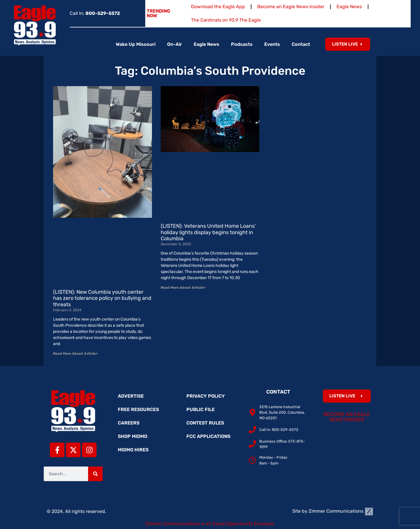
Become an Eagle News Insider (291, 7)
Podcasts (242, 44)
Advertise (131, 396)
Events (272, 44)
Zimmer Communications (341, 511)
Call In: (95, 13)
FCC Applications (208, 436)
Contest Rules (205, 423)
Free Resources (138, 409)
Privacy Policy (206, 396)
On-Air (175, 44)
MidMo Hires (133, 450)
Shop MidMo (133, 436)
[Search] (95, 474)
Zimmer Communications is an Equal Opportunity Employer (210, 524)
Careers (129, 423)
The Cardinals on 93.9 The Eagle (226, 20)
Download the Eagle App (218, 7)
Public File (201, 409)
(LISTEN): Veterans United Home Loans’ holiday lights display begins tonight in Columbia (208, 232)
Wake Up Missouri (136, 44)
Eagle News (349, 7)
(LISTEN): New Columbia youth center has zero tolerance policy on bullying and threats (102, 298)
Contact (301, 44)
